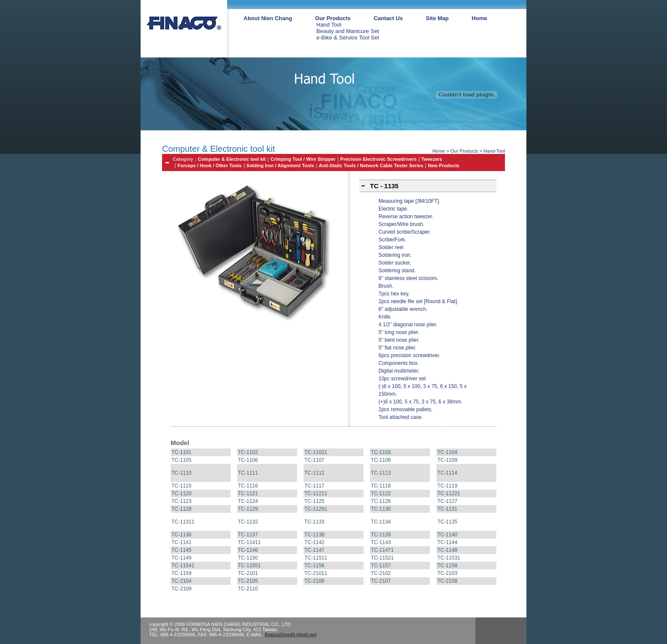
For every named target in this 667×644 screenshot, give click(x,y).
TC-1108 (381, 460)
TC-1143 (381, 542)
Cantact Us (388, 18)
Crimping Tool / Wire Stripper (303, 159)
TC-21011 (316, 573)
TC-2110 (248, 589)
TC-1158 (447, 566)
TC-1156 (314, 566)
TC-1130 (381, 509)
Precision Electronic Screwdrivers (379, 159)
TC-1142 (314, 542)
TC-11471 (382, 550)
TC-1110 (182, 473)
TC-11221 (449, 494)
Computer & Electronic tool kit (232, 159)
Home (479, 18)
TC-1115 (182, 486)
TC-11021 (316, 452)
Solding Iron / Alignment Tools (280, 166)
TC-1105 (182, 460)
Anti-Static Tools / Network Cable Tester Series (371, 166)
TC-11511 (316, 558)
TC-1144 (447, 542)
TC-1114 (447, 473)
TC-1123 (182, 501)
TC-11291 (316, 509)
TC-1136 (182, 535)
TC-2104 (182, 581)
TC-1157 (381, 566)
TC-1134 (381, 522)
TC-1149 (182, 558)
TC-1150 (248, 558)
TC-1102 (248, 452)
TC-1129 (248, 509)
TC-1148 (447, 550)
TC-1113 (381, 473)
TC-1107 (314, 460)
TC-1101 (182, 452)
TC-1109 (447, 460)
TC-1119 (447, 486)
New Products (443, 166)
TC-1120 (182, 494)
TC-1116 (248, 486)
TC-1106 (248, 460)
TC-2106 (314, 581)
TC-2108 (447, 581)
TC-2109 (182, 589)
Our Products (333, 18)
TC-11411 (249, 542)
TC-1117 (314, 486)
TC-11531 (449, 558)
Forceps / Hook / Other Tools (210, 166)
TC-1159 (182, 573)
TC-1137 (248, 535)
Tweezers (432, 159)
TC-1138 (314, 535)
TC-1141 (182, 542)
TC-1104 (447, 452)
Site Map (437, 18)
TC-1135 (447, 522)
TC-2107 (381, 581)
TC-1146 (248, 550)
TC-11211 (316, 494)
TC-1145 (182, 550)
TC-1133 (314, 522)
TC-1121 (248, 494)
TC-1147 (314, 550)
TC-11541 (183, 566)
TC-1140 (447, 535)
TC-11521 (382, 558)
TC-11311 (183, 522)
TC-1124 (248, 501)
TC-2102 (381, 573)
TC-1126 (381, 501)
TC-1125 (314, 501)
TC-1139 (381, 535)
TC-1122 (381, 494)
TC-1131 (447, 509)
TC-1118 (381, 486)
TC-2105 (248, 581)
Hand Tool (329, 25)
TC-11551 (249, 566)
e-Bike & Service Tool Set (348, 38)
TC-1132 (248, 522)
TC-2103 (447, 573)
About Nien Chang (268, 18)
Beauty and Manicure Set (348, 31)
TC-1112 (314, 473)
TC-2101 (248, 573)
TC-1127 (447, 501)
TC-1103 (381, 452)
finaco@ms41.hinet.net (291, 635)
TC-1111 (248, 473)
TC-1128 (182, 509)
